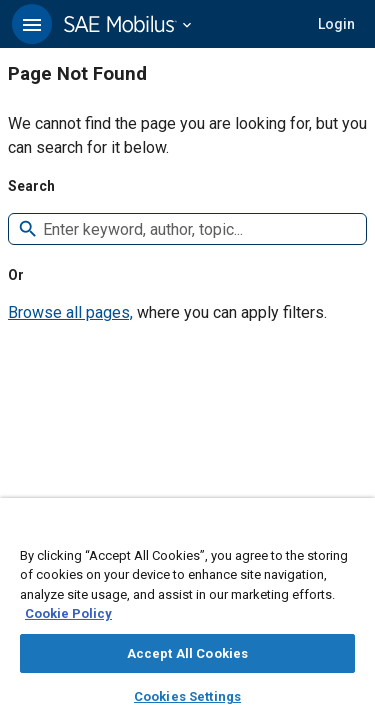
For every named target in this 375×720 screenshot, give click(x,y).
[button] (32, 24)
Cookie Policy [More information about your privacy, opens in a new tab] (68, 613)
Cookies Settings (187, 696)
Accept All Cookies (187, 653)
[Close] (349, 532)
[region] (187, 615)
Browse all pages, (70, 312)
